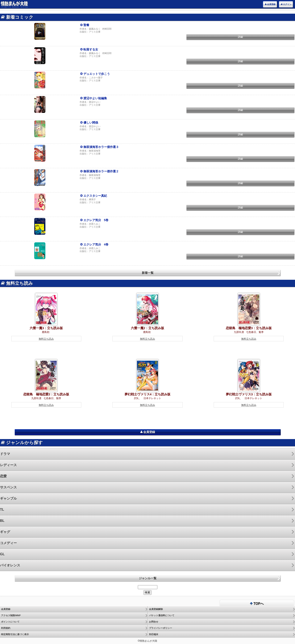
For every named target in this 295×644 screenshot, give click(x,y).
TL (2, 510)
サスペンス (8, 487)
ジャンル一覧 (148, 578)
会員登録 (270, 4)
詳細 (240, 37)
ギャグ (5, 532)
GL (2, 554)
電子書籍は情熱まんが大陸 (14, 4)
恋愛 (3, 476)
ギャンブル (8, 498)
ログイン (286, 4)
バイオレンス (10, 565)
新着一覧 (148, 273)
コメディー (8, 543)
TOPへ (257, 604)
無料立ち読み (46, 339)
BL (2, 521)
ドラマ (5, 454)
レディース (8, 465)
